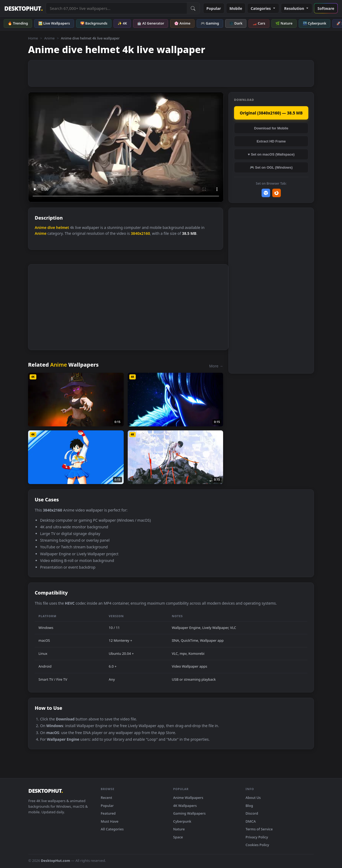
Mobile (236, 8)
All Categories (112, 829)
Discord (252, 813)
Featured (108, 813)
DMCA (251, 821)
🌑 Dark (236, 23)
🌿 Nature (284, 23)
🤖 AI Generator (151, 23)
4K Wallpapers (185, 806)
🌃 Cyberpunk (315, 23)
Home (33, 38)
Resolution (297, 8)
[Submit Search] (193, 8)
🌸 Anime (182, 23)
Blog (249, 806)
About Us (253, 798)
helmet (63, 227)
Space (178, 837)
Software (326, 8)
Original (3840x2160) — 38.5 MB (271, 113)
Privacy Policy (257, 837)
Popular (214, 8)
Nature (179, 829)
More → (216, 366)
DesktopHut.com (55, 861)
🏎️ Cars (259, 23)
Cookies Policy (257, 845)
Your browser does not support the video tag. (126, 147)
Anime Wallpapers (188, 798)
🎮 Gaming (210, 23)
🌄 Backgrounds (94, 23)
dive (51, 227)
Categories (263, 8)
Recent (106, 798)
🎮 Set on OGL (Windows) (271, 167)
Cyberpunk (182, 821)
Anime (49, 38)
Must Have (110, 821)
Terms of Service (259, 829)
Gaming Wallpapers (189, 813)
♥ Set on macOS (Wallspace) (271, 154)
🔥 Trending (18, 23)
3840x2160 (140, 233)
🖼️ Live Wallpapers (54, 23)
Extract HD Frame (271, 141)
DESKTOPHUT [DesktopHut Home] (23, 8)
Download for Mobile (271, 128)
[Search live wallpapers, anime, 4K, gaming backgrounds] (116, 8)
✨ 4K (122, 23)
